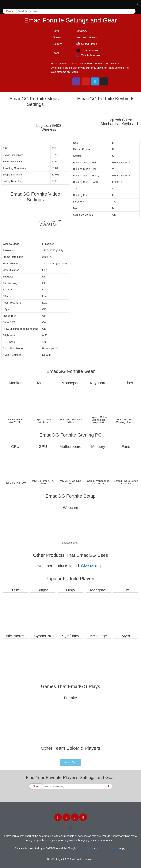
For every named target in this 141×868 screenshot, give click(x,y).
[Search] (133, 11)
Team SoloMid (87, 51)
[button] (137, 4)
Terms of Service (109, 848)
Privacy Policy (85, 848)
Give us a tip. (92, 566)
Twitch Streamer (88, 55)
